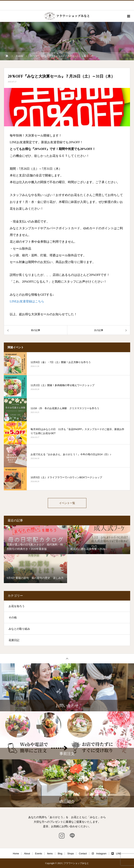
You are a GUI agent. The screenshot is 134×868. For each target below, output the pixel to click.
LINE (116, 854)
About (27, 854)
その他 (13, 618)
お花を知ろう (17, 606)
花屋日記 (14, 640)
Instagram (99, 854)
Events (39, 854)
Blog (60, 854)
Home (16, 854)
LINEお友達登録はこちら (27, 301)
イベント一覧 (67, 503)
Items (50, 854)
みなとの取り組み (19, 629)
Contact (83, 854)
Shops (71, 854)
